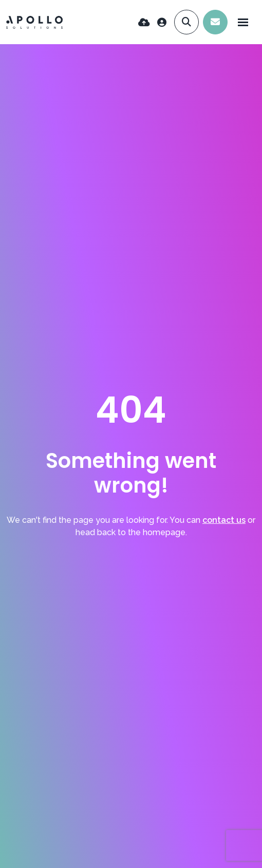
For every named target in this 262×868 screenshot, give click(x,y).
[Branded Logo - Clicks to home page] (34, 22)
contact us (224, 520)
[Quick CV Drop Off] (144, 22)
